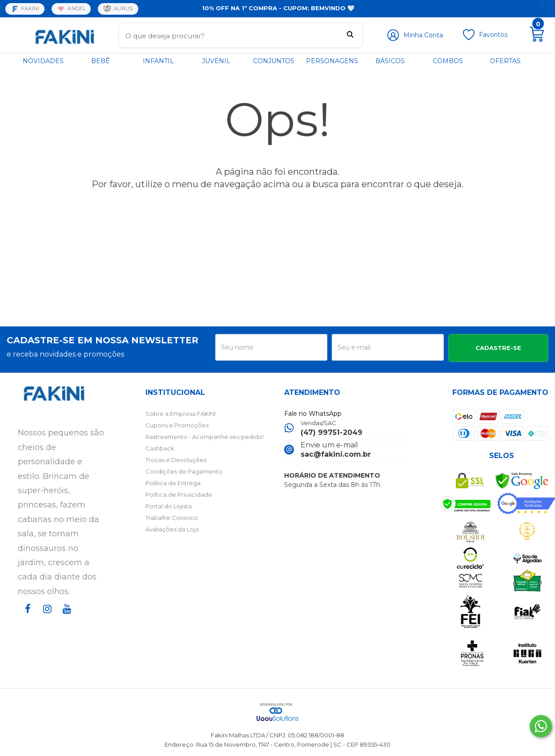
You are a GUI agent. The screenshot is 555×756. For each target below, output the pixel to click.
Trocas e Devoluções (176, 460)
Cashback (160, 448)
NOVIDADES (43, 61)
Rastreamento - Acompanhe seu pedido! (205, 437)
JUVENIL (216, 61)
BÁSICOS (390, 61)
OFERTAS (505, 61)
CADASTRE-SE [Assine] (498, 348)
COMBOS (448, 61)
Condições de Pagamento (184, 471)
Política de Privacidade (179, 495)
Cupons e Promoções (177, 425)
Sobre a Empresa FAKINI (181, 414)
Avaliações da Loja (172, 529)
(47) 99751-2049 (332, 432)
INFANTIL (158, 61)
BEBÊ (101, 61)
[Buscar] (350, 36)
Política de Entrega (173, 483)
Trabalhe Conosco (172, 518)
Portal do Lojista (169, 506)
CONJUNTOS (274, 61)
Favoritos (493, 35)
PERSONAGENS (332, 61)
